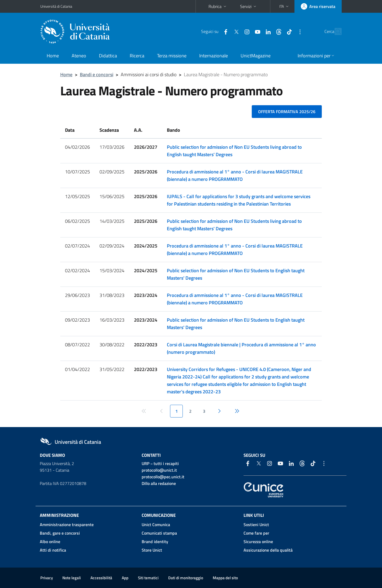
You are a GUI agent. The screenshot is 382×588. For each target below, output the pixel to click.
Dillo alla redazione (159, 483)
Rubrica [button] (218, 6)
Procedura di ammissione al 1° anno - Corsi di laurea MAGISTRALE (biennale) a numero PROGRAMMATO (235, 175)
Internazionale (214, 56)
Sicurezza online (258, 542)
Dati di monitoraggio (186, 578)
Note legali (72, 578)
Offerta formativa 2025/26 (287, 112)
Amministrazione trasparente (67, 525)
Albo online (50, 542)
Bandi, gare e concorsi (60, 533)
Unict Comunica (156, 525)
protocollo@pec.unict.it (163, 477)
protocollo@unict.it (159, 470)
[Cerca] (335, 32)
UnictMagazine (256, 56)
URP (146, 463)
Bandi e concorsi (97, 74)
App (125, 578)
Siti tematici (148, 578)
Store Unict (152, 550)
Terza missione (172, 56)
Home (53, 56)
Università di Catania (56, 6)
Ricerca (137, 56)
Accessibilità (101, 578)
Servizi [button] (249, 6)
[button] (285, 6)
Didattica (108, 56)
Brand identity (155, 542)
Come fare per (256, 533)
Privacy (47, 578)
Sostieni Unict (256, 525)
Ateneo (79, 56)
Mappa (225, 578)
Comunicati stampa (159, 533)
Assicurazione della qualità (268, 550)
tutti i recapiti (166, 463)
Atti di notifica (53, 550)
